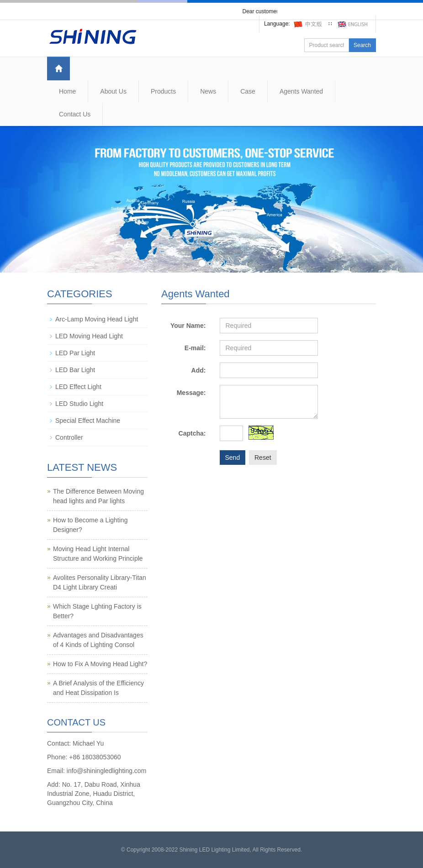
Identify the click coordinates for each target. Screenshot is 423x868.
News (208, 91)
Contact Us (75, 114)
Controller (69, 437)
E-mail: (195, 348)
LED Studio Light (79, 404)
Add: (199, 370)
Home (67, 91)
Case (248, 91)
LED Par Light (75, 353)
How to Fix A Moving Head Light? (100, 664)
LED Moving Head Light (89, 336)
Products (163, 91)
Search (362, 45)
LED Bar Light (75, 370)
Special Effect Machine (88, 421)
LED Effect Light (78, 387)
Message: (191, 393)
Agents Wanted (301, 91)
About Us (113, 91)
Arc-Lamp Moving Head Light (97, 319)
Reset (263, 458)
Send (233, 458)
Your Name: (188, 326)
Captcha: (192, 433)
